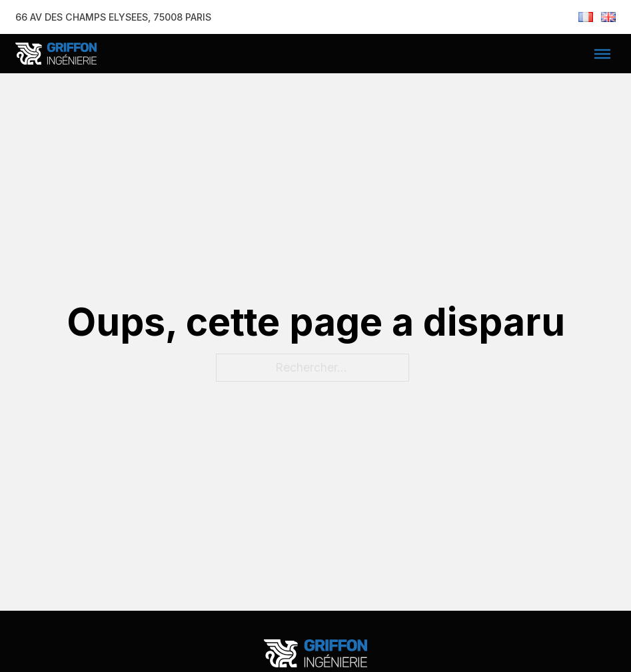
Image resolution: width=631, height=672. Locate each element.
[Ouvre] (602, 54)
